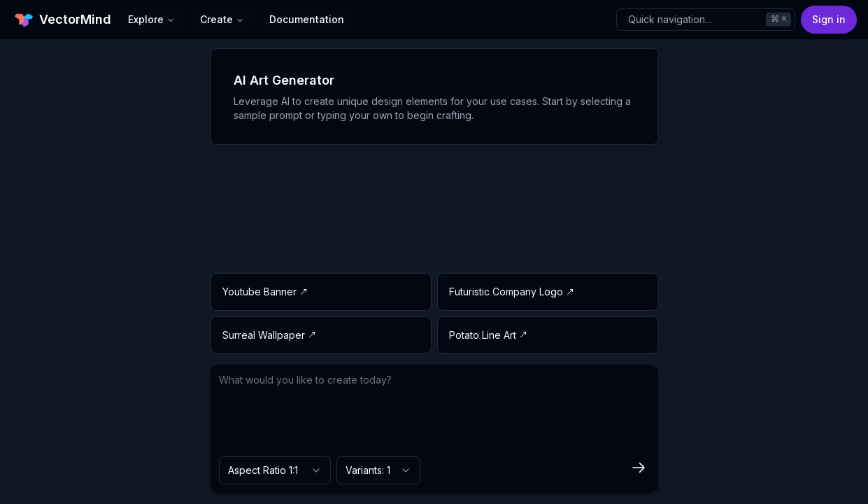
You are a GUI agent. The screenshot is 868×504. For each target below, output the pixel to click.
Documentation (307, 19)
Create (222, 19)
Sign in (829, 19)
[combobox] (275, 470)
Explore (151, 19)
